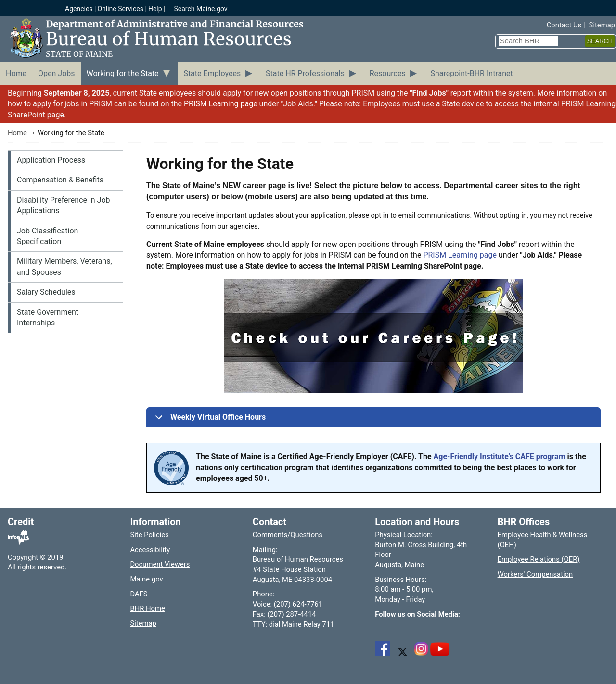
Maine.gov (146, 579)
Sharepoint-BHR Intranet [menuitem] (471, 73)
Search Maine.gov (200, 9)
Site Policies (149, 535)
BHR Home (147, 608)
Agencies (79, 9)
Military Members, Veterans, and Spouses (64, 266)
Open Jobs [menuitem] (56, 73)
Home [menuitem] (16, 73)
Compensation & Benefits (60, 180)
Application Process (51, 160)
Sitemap (602, 25)
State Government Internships (48, 317)
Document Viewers (160, 564)
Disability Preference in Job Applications (64, 205)
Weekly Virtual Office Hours (209, 420)
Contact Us (564, 25)
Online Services (120, 9)
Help (155, 9)
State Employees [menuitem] (212, 73)
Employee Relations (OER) (539, 559)
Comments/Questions (288, 535)
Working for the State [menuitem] (123, 73)
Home (17, 133)
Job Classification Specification (47, 236)
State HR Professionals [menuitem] (305, 73)
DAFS (139, 594)
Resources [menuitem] (388, 73)
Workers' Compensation (535, 574)
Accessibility (150, 550)
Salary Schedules (46, 292)
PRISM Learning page (221, 104)
